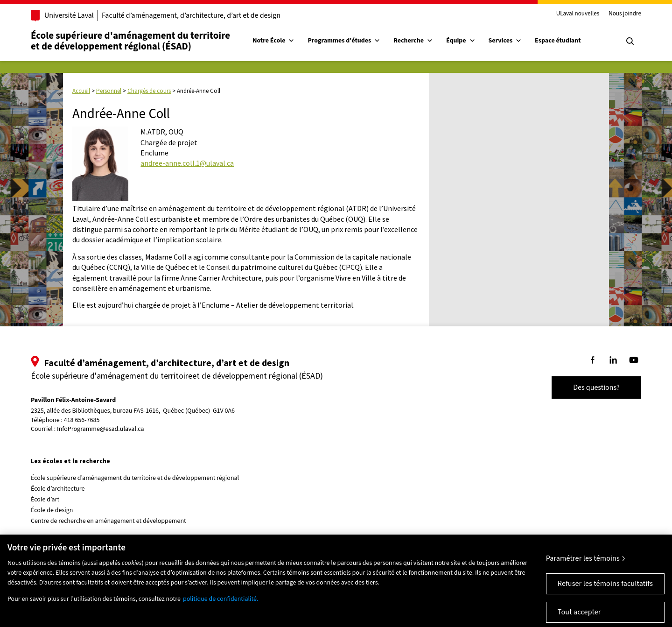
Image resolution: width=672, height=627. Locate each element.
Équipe (461, 41)
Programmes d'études (344, 41)
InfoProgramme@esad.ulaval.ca (101, 429)
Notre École (273, 41)
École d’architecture (58, 489)
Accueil (81, 91)
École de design (52, 510)
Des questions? (596, 387)
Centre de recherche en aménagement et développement (108, 521)
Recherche (413, 41)
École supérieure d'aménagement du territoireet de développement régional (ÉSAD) (130, 41)
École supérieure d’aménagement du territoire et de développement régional (135, 478)
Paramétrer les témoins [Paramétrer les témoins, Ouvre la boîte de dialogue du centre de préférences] (583, 564)
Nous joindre (625, 14)
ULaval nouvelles (578, 14)
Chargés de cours (149, 91)
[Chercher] (630, 41)
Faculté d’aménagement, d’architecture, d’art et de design (191, 15)
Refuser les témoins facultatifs (605, 589)
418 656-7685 (82, 420)
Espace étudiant (558, 41)
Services (505, 41)
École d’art (45, 500)
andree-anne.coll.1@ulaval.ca (187, 163)
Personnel (109, 91)
